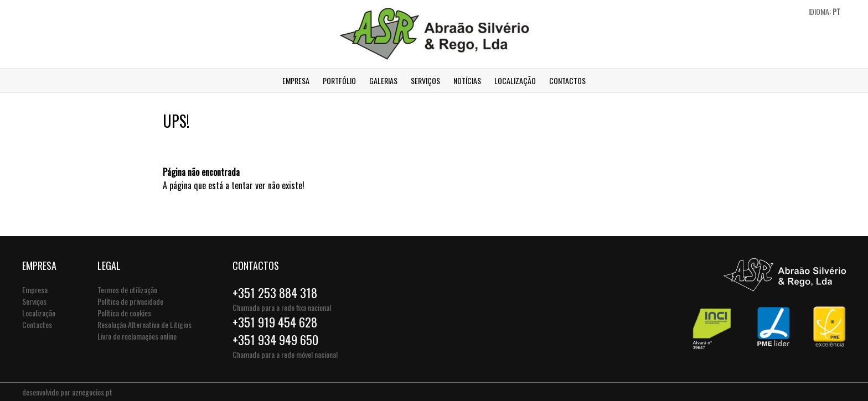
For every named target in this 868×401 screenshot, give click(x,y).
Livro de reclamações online (137, 336)
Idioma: (824, 11)
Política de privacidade (130, 301)
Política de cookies (124, 313)
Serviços (425, 80)
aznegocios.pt (92, 392)
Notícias (467, 80)
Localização (515, 80)
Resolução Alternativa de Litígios (144, 324)
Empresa (296, 80)
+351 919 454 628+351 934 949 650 (275, 331)
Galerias (383, 80)
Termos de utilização (127, 290)
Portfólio (339, 80)
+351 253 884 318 (275, 293)
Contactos (567, 80)
